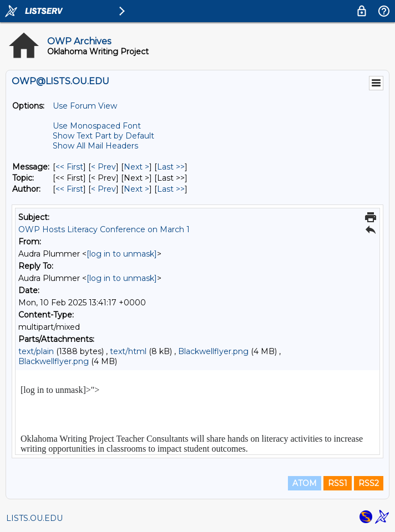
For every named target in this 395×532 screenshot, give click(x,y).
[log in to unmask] (122, 254)
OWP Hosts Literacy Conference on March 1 (104, 229)
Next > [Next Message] (136, 167)
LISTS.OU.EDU (34, 518)
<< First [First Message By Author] (69, 189)
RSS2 (369, 483)
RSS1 (338, 483)
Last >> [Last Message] (171, 167)
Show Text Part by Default (103, 136)
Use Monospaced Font (97, 126)
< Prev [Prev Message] (103, 167)
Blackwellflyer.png (213, 351)
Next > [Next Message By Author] (136, 189)
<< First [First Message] (69, 167)
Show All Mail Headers (95, 146)
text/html (128, 351)
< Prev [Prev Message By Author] (103, 189)
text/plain (36, 351)
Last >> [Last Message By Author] (171, 189)
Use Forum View (85, 106)
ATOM (305, 483)
